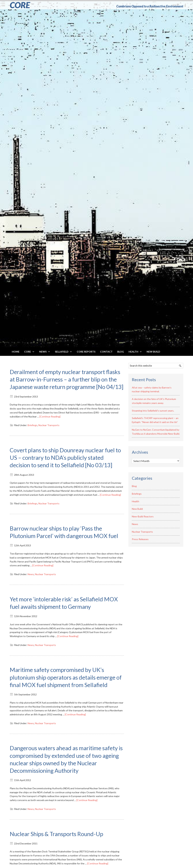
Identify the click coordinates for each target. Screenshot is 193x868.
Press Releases (140, 539)
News (31, 597)
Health (135, 501)
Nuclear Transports (49, 433)
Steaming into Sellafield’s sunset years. (153, 411)
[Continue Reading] (50, 424)
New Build (137, 509)
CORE (20, 5)
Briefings (32, 433)
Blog (134, 486)
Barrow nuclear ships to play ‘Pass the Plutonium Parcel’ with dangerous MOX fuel (64, 551)
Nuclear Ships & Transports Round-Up (62, 863)
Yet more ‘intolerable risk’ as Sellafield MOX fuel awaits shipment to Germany (63, 625)
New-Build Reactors (143, 516)
